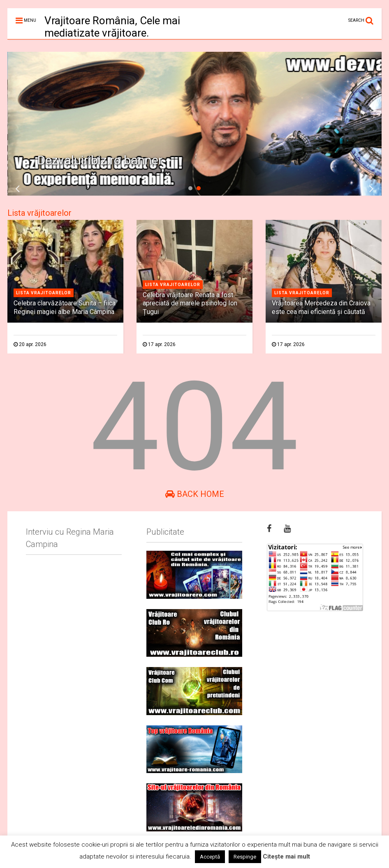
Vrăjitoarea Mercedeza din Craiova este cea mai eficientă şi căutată (321, 307)
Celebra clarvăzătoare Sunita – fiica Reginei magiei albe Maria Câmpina (65, 307)
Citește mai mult (286, 856)
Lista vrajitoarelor (44, 293)
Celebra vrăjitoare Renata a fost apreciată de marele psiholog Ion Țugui (190, 304)
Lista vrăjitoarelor (39, 213)
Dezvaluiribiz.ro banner (100, 160)
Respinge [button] (245, 857)
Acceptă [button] (210, 857)
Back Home (195, 494)
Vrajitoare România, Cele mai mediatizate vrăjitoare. (112, 27)
